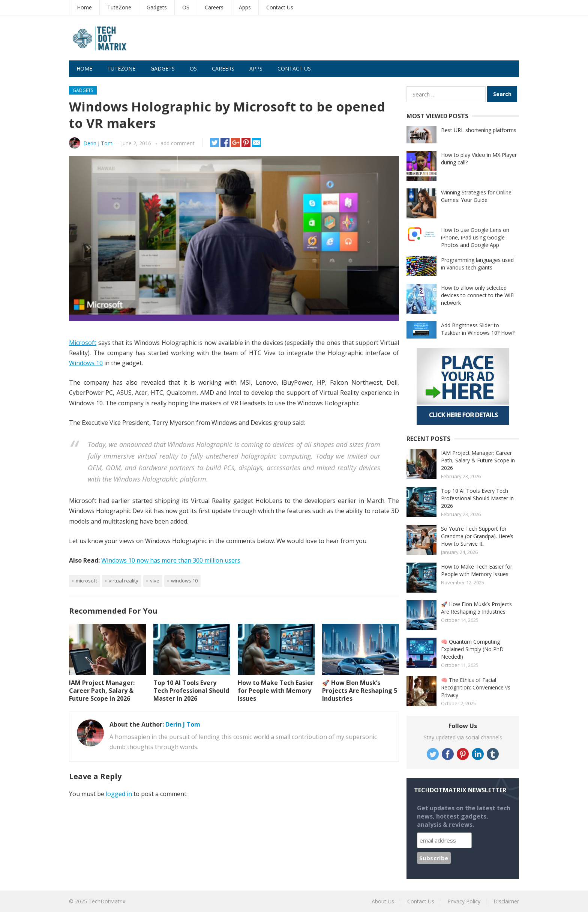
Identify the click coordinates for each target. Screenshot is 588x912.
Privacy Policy (464, 901)
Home (84, 7)
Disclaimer (506, 901)
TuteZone (119, 7)
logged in (119, 794)
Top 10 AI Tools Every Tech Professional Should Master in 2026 (191, 691)
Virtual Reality (124, 581)
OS (186, 7)
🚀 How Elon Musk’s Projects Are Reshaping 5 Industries (360, 691)
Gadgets (157, 7)
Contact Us (280, 7)
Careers (214, 7)
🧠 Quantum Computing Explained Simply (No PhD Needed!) (472, 649)
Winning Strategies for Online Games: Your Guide (476, 196)
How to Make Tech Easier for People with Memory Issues (276, 691)
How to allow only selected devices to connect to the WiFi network (478, 295)
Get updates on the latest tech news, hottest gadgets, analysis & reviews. (464, 816)
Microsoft (83, 343)
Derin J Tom (98, 143)
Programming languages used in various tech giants (477, 264)
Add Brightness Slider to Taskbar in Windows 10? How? (478, 329)
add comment (178, 143)
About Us (383, 901)
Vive (155, 581)
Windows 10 (86, 363)
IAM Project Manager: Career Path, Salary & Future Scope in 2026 (102, 691)
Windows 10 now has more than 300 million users (171, 560)
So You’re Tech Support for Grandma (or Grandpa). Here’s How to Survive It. (477, 536)
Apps (245, 7)
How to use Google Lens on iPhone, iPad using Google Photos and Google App (475, 237)
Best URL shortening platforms (479, 130)
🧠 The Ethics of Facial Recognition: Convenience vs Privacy (476, 687)
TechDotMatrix (107, 901)
